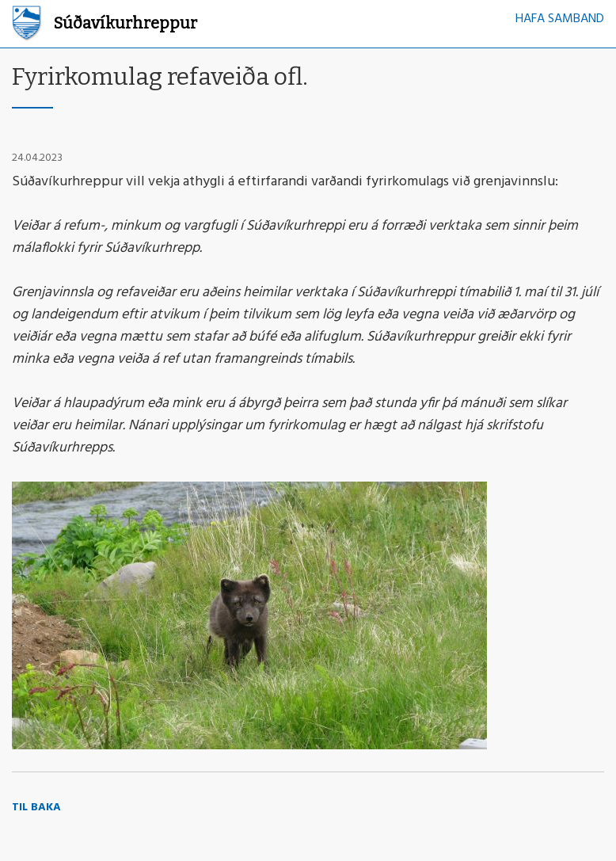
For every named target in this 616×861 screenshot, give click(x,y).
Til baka (36, 808)
